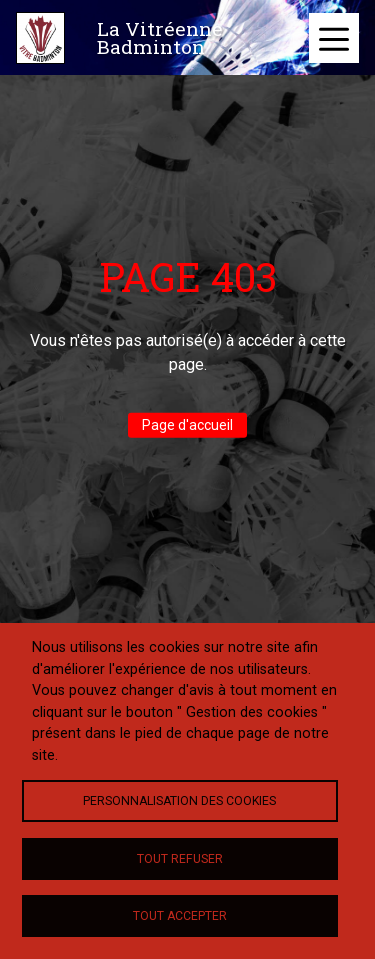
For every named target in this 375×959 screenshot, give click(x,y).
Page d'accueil (187, 425)
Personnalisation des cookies (179, 801)
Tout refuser (180, 859)
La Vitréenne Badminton (160, 37)
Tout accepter (180, 916)
